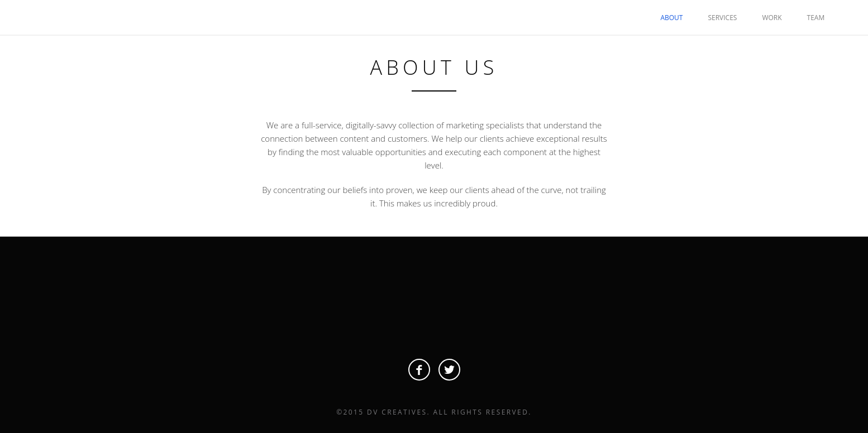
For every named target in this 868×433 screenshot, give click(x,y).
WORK (772, 18)
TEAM (816, 18)
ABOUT (671, 18)
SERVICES (722, 18)
